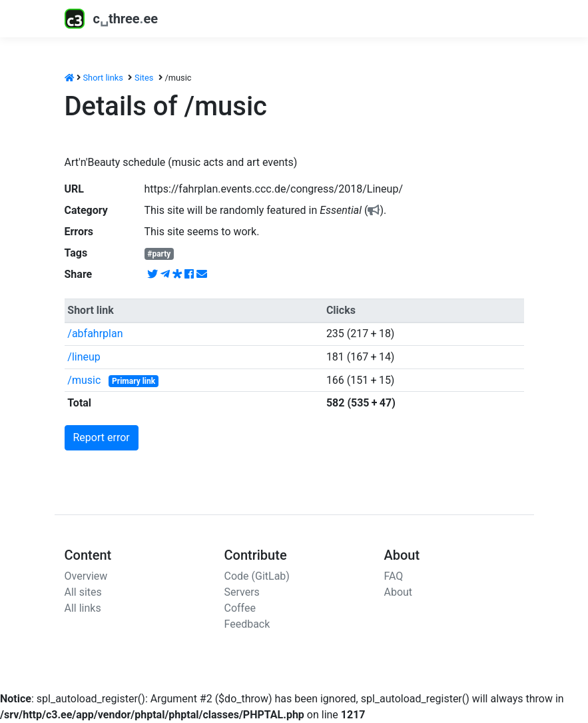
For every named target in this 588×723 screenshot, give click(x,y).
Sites (144, 78)
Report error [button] (102, 437)
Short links (103, 78)
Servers (242, 592)
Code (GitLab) (257, 576)
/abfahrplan (95, 334)
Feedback (247, 624)
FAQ (394, 576)
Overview (86, 576)
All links (83, 608)
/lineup (84, 357)
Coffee (240, 608)
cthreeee (112, 19)
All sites (83, 592)
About (399, 592)
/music (84, 380)
